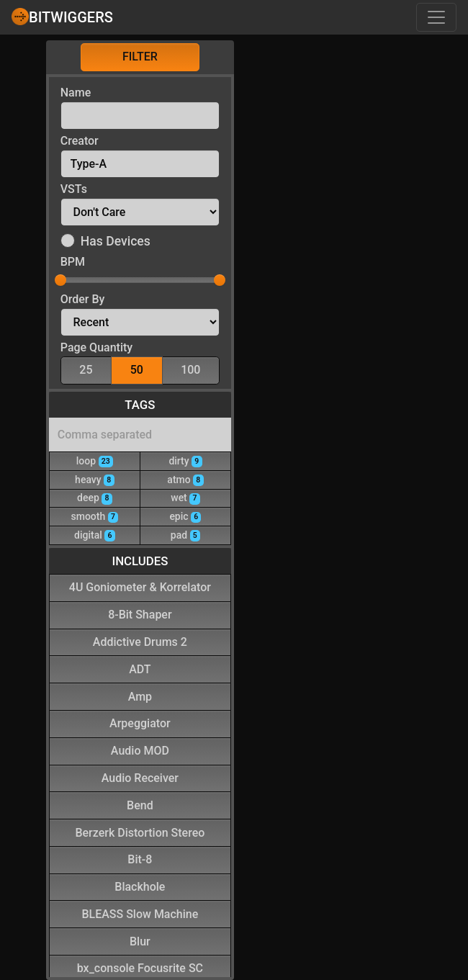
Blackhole (140, 886)
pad (185, 535)
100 (190, 369)
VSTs (74, 189)
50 (137, 369)
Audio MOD (140, 750)
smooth (95, 516)
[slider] (60, 280)
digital (95, 535)
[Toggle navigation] (436, 17)
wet (185, 497)
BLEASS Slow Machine (140, 913)
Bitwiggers (62, 17)
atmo (185, 479)
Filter (140, 57)
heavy (94, 479)
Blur (140, 941)
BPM (73, 262)
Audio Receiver (140, 777)
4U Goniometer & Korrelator (140, 586)
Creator (80, 141)
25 (86, 369)
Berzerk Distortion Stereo (140, 832)
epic (185, 516)
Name (76, 93)
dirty (185, 460)
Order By (83, 299)
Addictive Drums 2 (140, 641)
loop (95, 460)
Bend (140, 805)
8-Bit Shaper (140, 614)
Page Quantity (96, 347)
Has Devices (116, 241)
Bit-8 (140, 859)
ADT (140, 669)
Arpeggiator (140, 723)
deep (95, 497)
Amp (140, 696)
